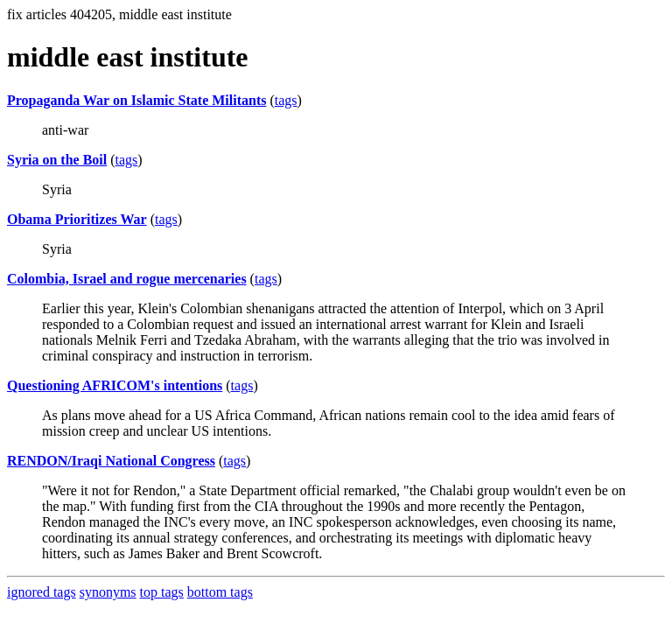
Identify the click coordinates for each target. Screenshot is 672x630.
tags (286, 100)
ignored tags (42, 592)
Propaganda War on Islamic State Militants (136, 100)
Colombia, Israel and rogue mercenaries (127, 279)
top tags (162, 592)
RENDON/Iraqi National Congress (111, 461)
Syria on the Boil (57, 160)
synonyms (108, 592)
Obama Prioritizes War (77, 219)
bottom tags (220, 592)
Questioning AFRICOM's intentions (115, 385)
